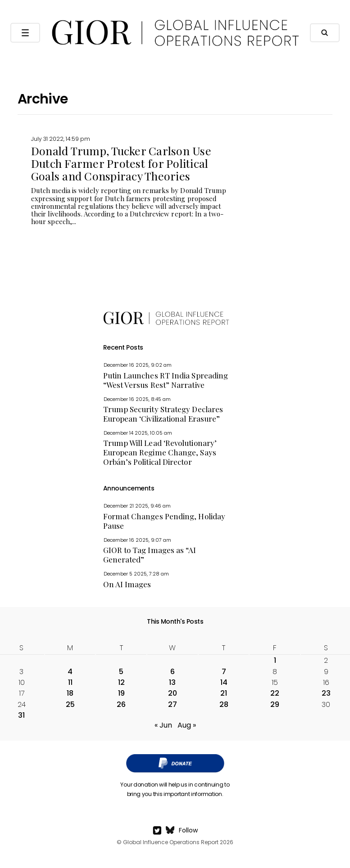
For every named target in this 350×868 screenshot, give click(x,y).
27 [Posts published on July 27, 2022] (173, 704)
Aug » (187, 725)
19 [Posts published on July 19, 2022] (121, 693)
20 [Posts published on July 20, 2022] (173, 693)
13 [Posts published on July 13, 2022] (172, 682)
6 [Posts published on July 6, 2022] (173, 672)
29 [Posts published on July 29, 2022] (275, 704)
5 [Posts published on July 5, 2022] (121, 672)
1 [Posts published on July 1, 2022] (275, 660)
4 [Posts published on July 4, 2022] (70, 672)
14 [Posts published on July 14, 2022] (224, 682)
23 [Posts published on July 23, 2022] (326, 693)
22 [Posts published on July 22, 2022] (275, 693)
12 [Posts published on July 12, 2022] (121, 682)
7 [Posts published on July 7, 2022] (224, 672)
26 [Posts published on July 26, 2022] (121, 704)
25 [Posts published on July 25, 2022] (70, 704)
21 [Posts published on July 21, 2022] (224, 693)
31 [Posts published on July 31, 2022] (21, 715)
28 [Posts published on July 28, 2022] (224, 704)
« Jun (163, 725)
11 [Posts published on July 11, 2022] (70, 682)
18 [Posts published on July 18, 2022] (70, 693)
